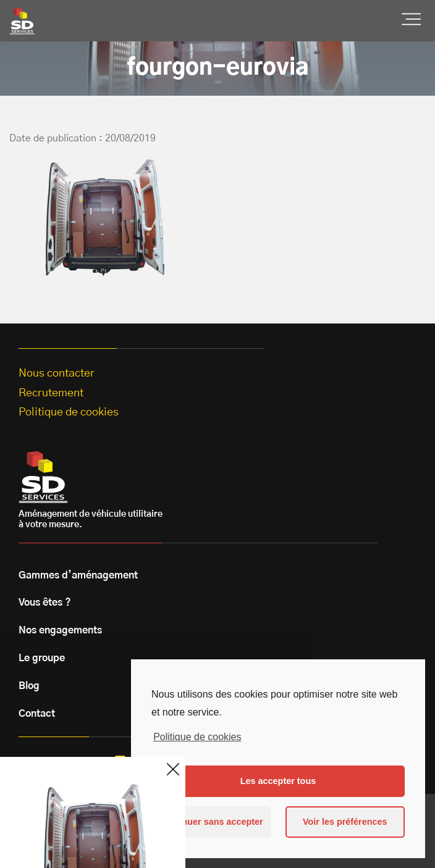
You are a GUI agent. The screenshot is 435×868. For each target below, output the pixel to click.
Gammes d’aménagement (78, 575)
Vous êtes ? (45, 603)
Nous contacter (57, 373)
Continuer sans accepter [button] (211, 822)
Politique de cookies (197, 737)
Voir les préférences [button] (345, 822)
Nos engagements (60, 630)
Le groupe (42, 658)
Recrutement (51, 393)
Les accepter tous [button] (278, 781)
